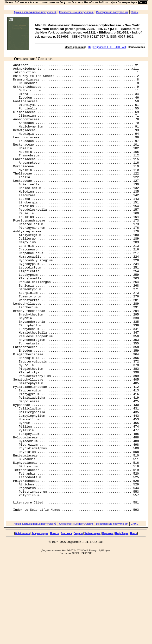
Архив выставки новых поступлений (35, 12)
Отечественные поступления (76, 12)
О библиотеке (22, 623)
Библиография (92, 623)
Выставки (66, 623)
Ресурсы (78, 623)
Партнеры (108, 623)
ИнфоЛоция (122, 623)
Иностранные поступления (112, 12)
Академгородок (40, 623)
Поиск (134, 623)
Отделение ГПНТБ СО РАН (110, 47)
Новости (55, 623)
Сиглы (135, 12)
